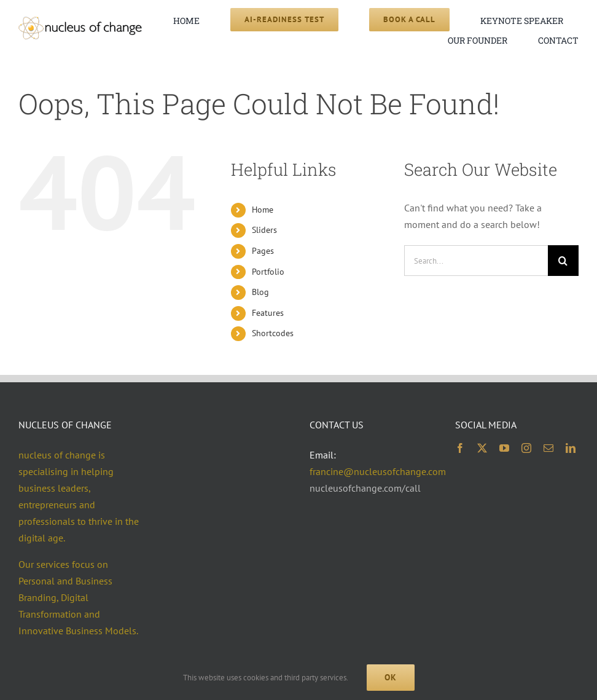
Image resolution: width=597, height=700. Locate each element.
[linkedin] (571, 448)
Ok (391, 677)
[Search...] (476, 261)
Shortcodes (273, 333)
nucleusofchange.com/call (365, 488)
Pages (263, 251)
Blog (260, 292)
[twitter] (482, 448)
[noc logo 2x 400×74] (80, 22)
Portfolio (268, 272)
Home (263, 210)
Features (268, 313)
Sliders (264, 230)
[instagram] (526, 448)
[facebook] (460, 448)
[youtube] (504, 448)
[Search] (563, 261)
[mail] (548, 448)
